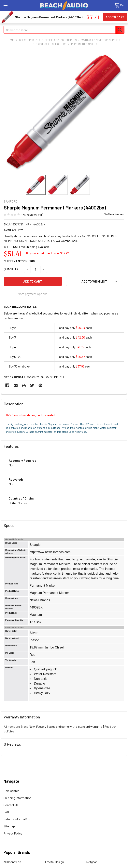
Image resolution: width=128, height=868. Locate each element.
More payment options (33, 294)
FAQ (6, 812)
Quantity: (12, 269)
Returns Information (17, 819)
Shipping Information (17, 798)
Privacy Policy (13, 833)
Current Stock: (19, 261)
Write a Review (114, 214)
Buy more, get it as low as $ (47, 253)
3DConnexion (12, 862)
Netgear (92, 862)
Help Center (11, 791)
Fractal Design (54, 862)
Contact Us (11, 805)
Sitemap (9, 826)
